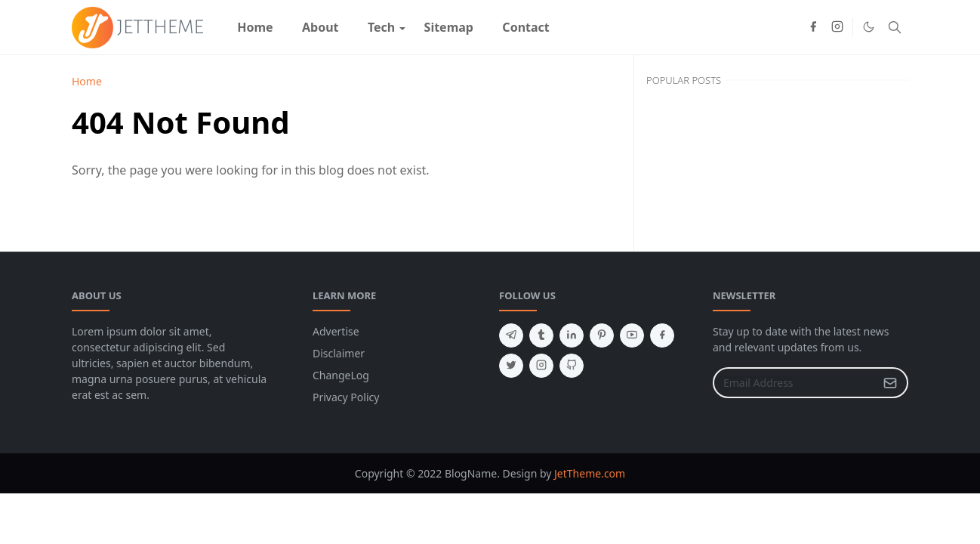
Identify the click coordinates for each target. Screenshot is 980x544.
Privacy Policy (346, 397)
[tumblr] (541, 335)
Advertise (336, 331)
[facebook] (813, 27)
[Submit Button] (890, 383)
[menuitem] (255, 27)
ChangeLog (341, 375)
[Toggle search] (895, 27)
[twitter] (511, 366)
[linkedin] (572, 335)
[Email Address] (794, 383)
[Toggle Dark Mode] (869, 27)
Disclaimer (339, 353)
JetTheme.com (590, 473)
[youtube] (632, 335)
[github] (572, 366)
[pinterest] (602, 335)
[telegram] (511, 335)
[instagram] (837, 27)
